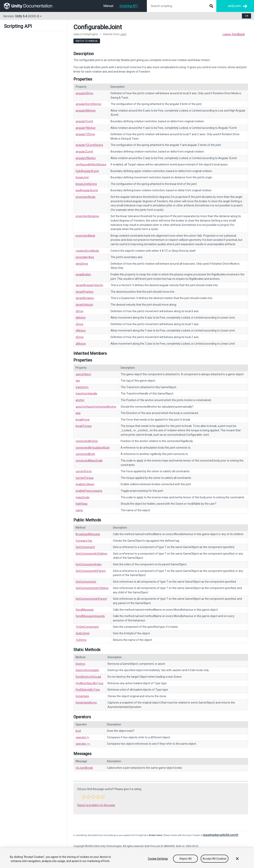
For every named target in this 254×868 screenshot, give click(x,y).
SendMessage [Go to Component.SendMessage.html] (85, 610)
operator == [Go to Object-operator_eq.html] (83, 744)
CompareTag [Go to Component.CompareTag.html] (84, 541)
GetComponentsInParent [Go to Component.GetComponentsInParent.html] (91, 599)
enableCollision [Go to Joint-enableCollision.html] (85, 484)
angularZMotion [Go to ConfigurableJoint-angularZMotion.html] (86, 158)
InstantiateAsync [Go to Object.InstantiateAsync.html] (86, 703)
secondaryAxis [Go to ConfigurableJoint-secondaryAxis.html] (85, 257)
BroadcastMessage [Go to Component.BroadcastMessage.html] (88, 534)
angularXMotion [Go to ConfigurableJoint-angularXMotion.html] (86, 111)
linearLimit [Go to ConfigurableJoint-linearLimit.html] (82, 177)
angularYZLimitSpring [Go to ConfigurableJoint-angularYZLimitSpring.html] (89, 145)
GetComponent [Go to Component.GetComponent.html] (85, 547)
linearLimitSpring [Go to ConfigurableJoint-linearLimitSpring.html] (86, 184)
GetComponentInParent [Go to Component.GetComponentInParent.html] (91, 571)
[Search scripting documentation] (182, 6)
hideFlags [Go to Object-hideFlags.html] (82, 504)
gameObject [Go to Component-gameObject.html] (83, 374)
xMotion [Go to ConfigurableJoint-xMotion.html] (81, 318)
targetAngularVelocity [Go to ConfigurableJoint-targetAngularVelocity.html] (89, 285)
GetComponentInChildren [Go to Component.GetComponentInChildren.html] (91, 554)
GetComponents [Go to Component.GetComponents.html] (86, 582)
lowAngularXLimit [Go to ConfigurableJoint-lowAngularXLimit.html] (87, 190)
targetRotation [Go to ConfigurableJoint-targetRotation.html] (85, 298)
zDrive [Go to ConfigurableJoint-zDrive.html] (80, 337)
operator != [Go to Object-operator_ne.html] (82, 737)
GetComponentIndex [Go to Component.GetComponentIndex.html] (89, 564)
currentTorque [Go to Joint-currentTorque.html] (85, 478)
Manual (108, 6)
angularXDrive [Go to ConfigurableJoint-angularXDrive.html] (84, 93)
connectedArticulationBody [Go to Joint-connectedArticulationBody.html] (93, 448)
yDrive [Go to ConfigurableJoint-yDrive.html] (79, 324)
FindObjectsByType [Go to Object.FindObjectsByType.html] (88, 690)
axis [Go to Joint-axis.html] (78, 413)
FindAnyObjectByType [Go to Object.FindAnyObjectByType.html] (89, 683)
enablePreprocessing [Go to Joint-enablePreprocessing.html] (89, 491)
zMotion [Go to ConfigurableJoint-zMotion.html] (81, 344)
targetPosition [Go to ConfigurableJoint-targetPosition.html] (85, 292)
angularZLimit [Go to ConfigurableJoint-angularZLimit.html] (84, 152)
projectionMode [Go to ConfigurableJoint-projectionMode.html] (85, 236)
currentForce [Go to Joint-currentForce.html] (84, 471)
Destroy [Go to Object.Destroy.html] (80, 664)
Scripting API (129, 6)
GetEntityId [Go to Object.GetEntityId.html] (82, 633)
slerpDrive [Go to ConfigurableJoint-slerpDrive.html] (82, 264)
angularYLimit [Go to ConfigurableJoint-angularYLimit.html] (84, 121)
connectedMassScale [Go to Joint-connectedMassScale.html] (89, 461)
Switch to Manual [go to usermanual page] (87, 41)
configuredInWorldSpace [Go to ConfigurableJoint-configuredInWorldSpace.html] (91, 164)
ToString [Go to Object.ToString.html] (81, 640)
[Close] (237, 859)
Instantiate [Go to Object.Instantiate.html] (82, 696)
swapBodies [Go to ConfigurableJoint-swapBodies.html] (83, 274)
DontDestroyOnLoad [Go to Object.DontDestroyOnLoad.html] (88, 677)
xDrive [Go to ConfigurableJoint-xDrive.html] (79, 311)
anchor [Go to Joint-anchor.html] (80, 400)
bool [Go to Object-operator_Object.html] (78, 731)
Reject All (186, 859)
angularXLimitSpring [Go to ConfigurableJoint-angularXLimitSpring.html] (88, 104)
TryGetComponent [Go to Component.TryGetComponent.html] (87, 627)
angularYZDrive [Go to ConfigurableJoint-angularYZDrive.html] (85, 134)
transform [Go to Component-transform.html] (82, 387)
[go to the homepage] (31, 6)
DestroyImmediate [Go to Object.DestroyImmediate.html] (87, 670)
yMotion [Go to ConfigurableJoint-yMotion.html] (81, 330)
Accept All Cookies (215, 859)
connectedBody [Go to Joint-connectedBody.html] (85, 454)
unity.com (234, 6)
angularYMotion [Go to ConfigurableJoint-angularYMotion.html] (86, 128)
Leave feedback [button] (234, 34)
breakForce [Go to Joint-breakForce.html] (83, 420)
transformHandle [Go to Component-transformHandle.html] (86, 394)
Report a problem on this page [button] (96, 805)
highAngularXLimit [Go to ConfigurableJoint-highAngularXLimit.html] (87, 171)
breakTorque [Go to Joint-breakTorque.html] (84, 426)
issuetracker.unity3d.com (219, 835)
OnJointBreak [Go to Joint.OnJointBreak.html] (84, 768)
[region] (127, 858)
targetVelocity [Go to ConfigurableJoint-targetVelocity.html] (84, 305)
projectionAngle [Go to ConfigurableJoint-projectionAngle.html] (86, 197)
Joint (123, 34)
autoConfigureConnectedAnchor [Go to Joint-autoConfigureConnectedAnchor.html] (96, 407)
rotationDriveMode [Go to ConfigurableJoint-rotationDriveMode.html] (87, 251)
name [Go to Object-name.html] (79, 510)
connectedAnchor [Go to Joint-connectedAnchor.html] (87, 441)
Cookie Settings (158, 859)
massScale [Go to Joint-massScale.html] (83, 497)
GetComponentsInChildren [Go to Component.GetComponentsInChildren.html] (92, 588)
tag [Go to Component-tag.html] (78, 381)
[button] (84, 797)
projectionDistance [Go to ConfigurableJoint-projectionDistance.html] (87, 216)
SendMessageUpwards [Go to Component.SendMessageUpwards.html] (90, 616)
